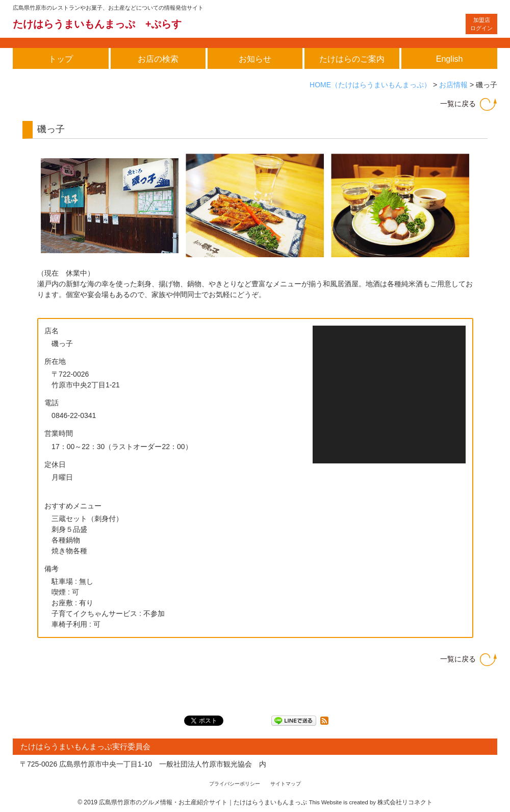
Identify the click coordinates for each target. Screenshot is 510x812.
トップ (61, 59)
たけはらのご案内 (352, 59)
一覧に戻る (458, 104)
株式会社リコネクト (405, 802)
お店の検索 (158, 59)
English (450, 59)
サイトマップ (286, 784)
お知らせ (255, 59)
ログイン (481, 24)
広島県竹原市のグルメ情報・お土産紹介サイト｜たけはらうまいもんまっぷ (203, 802)
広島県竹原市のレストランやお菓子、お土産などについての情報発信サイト (108, 8)
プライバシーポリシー (235, 784)
